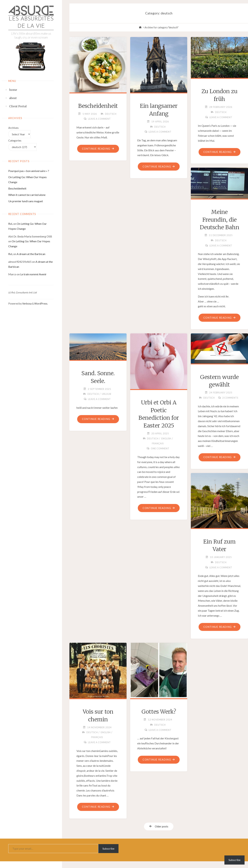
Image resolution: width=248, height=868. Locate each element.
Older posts (157, 833)
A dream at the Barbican (31, 254)
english (166, 439)
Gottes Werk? (159, 718)
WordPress (41, 304)
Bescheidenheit (17, 189)
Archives (13, 128)
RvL (11, 224)
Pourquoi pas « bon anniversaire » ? (29, 171)
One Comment (160, 449)
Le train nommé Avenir (33, 274)
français (158, 444)
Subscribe (108, 855)
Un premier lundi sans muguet (26, 201)
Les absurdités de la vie (31, 23)
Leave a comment (99, 119)
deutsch (111, 114)
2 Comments (221, 403)
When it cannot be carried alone (27, 195)
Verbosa (27, 304)
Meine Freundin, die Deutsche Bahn (219, 220)
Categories (15, 140)
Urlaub (107, 395)
